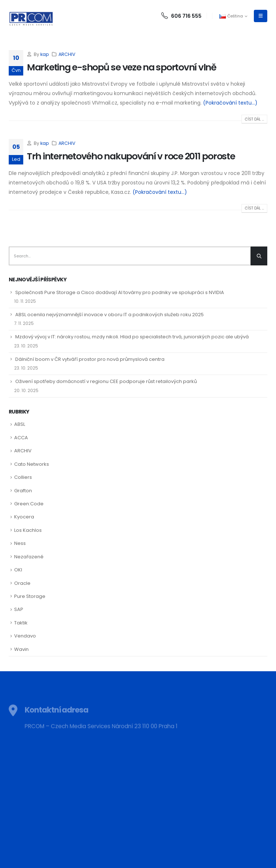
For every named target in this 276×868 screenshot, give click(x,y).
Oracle (22, 583)
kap (45, 54)
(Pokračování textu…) (230, 103)
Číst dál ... (254, 119)
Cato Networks (32, 464)
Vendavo (25, 636)
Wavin (21, 649)
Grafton (23, 491)
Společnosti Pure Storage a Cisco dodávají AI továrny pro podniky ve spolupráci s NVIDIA (120, 292)
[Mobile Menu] (261, 16)
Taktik (21, 623)
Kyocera (24, 517)
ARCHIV (67, 54)
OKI (18, 570)
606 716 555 (181, 16)
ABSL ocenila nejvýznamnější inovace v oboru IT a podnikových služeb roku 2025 (109, 315)
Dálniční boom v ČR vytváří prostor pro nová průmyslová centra (90, 359)
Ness (20, 543)
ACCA (21, 438)
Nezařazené (29, 557)
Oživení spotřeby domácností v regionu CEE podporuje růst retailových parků (106, 381)
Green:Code (29, 504)
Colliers (23, 477)
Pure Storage (30, 596)
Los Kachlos (28, 530)
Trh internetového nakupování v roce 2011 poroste (131, 156)
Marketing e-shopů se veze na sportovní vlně (122, 67)
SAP (19, 609)
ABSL (20, 424)
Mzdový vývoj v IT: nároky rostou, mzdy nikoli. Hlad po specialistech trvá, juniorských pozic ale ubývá (132, 337)
